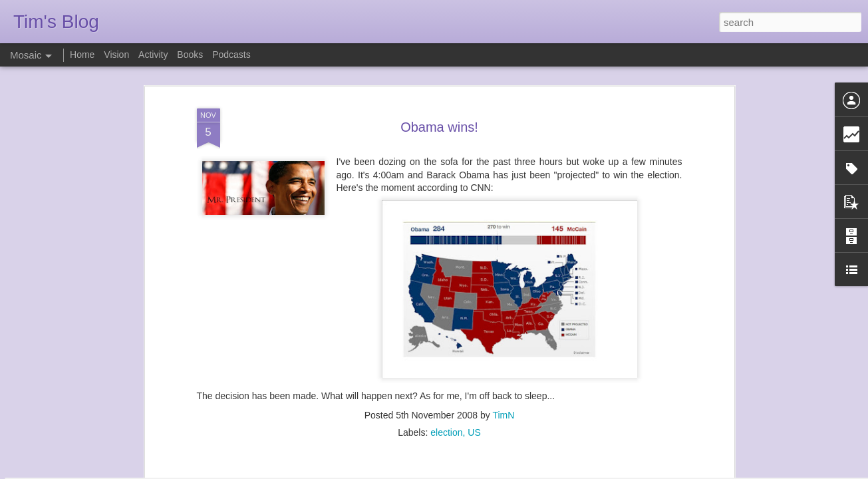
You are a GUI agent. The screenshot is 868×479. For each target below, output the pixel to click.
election (446, 375)
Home (82, 55)
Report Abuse (514, 472)
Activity (153, 55)
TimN (503, 357)
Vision (116, 55)
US (474, 375)
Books (190, 55)
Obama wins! (439, 69)
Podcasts (231, 55)
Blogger (476, 472)
